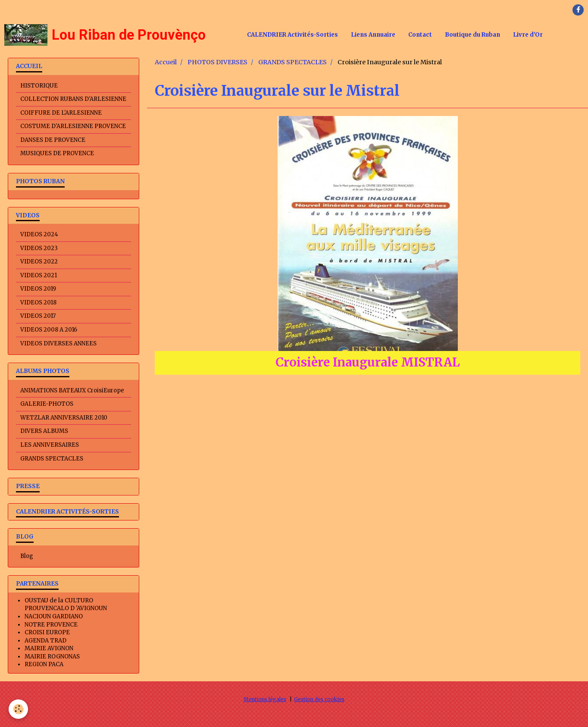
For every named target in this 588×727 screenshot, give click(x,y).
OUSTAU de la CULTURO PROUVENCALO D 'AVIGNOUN (66, 605)
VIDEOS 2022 (39, 262)
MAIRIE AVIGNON (49, 648)
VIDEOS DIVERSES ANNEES (58, 343)
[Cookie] (18, 709)
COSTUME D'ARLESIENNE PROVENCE (73, 126)
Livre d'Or (528, 35)
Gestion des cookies (319, 699)
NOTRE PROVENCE (51, 625)
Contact (420, 35)
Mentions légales (265, 699)
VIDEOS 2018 (38, 302)
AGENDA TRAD (45, 641)
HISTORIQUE (39, 86)
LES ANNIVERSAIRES (50, 445)
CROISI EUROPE (47, 632)
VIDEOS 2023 (39, 248)
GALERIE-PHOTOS (47, 404)
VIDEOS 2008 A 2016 (49, 330)
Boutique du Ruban (472, 35)
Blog (27, 556)
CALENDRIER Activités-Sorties (292, 35)
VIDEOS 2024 (39, 234)
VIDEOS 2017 (38, 316)
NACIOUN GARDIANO (54, 616)
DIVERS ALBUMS (44, 431)
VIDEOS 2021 (39, 275)
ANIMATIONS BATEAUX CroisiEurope (72, 390)
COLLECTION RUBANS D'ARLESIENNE (73, 99)
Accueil (166, 62)
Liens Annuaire (373, 35)
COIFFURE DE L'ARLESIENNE (61, 113)
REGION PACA (44, 664)
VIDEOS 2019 (38, 289)
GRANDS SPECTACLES (292, 62)
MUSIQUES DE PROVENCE (57, 153)
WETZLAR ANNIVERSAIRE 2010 (64, 418)
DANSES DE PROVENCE (53, 140)
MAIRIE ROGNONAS (52, 656)
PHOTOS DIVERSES (217, 62)
